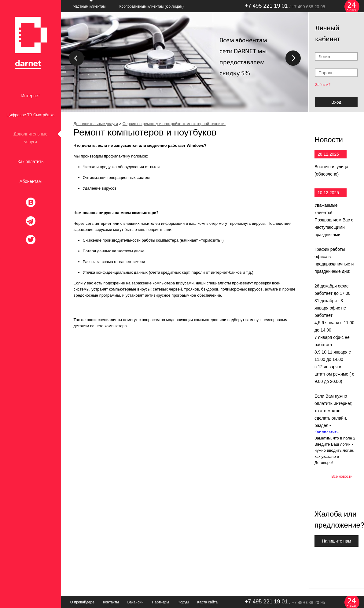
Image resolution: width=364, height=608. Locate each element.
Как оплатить (31, 161)
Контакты (111, 602)
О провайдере (82, 602)
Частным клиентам (90, 6)
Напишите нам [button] (336, 541)
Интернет (30, 96)
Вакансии (136, 602)
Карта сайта (207, 602)
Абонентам (31, 181)
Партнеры (160, 602)
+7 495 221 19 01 (266, 6)
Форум (183, 602)
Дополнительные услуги (31, 138)
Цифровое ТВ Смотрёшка (31, 115)
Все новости (342, 476)
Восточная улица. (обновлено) (332, 170)
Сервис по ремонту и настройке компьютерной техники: (174, 124)
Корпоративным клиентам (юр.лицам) (152, 6)
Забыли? (323, 85)
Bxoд (336, 102)
